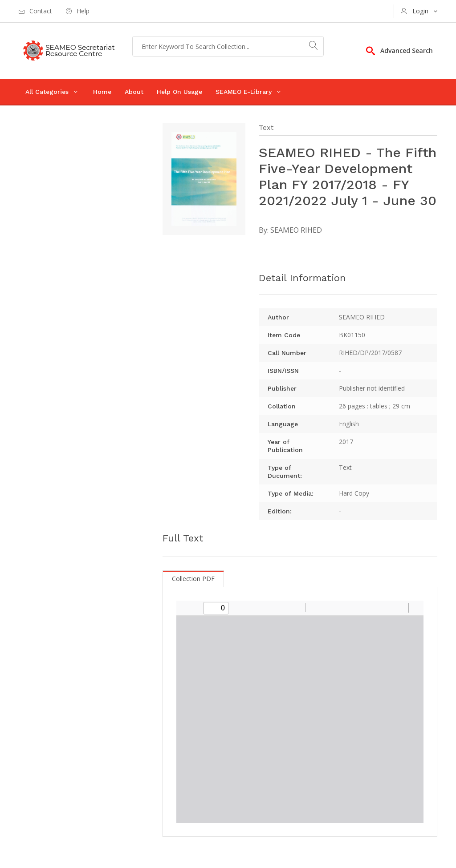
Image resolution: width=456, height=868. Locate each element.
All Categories (47, 92)
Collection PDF (193, 579)
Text (266, 127)
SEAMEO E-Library (244, 92)
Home (102, 92)
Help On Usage (179, 92)
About (134, 92)
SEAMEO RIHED (296, 230)
